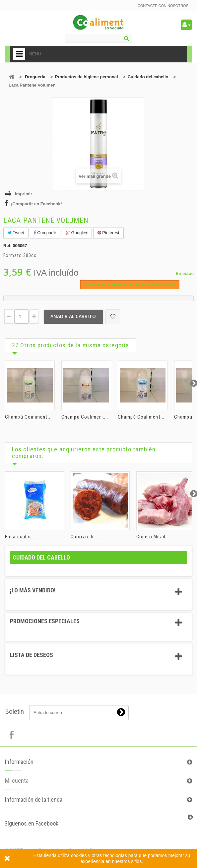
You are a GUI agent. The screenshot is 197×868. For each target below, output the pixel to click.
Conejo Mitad (151, 537)
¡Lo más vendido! (33, 590)
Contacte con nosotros (163, 6)
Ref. (7, 246)
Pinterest (108, 233)
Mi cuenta (17, 786)
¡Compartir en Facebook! (36, 204)
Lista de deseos (32, 655)
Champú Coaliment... (28, 417)
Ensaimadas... (20, 537)
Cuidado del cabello (148, 77)
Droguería (35, 77)
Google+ (77, 233)
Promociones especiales (45, 621)
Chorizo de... (85, 537)
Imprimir (24, 194)
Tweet (16, 233)
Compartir (45, 233)
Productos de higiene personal (87, 77)
